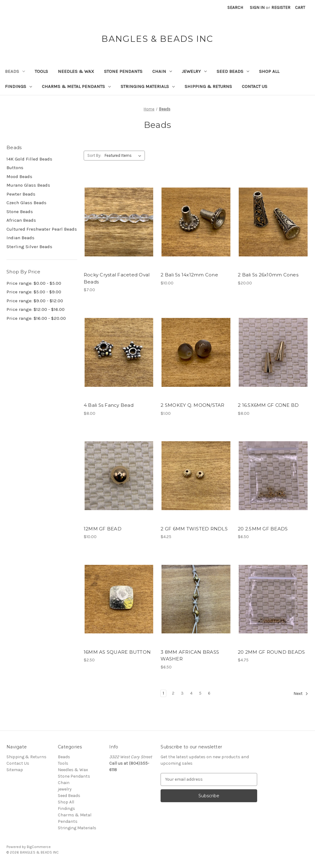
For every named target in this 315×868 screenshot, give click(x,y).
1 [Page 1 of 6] (163, 693)
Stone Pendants (123, 71)
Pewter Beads (21, 194)
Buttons (15, 168)
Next (301, 694)
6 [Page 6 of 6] (209, 693)
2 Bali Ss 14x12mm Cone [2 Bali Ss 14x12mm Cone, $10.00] (189, 275)
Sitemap (15, 770)
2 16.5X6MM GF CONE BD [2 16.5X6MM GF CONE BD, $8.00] (268, 405)
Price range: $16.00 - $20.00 (36, 318)
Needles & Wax (76, 71)
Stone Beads (20, 212)
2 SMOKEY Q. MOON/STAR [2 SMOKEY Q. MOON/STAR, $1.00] (192, 405)
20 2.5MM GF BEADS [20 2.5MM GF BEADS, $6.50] (263, 529)
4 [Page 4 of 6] (191, 693)
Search (235, 8)
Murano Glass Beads (28, 185)
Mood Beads (19, 176)
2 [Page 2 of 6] (173, 693)
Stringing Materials (148, 86)
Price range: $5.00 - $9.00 (34, 292)
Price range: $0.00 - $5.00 (34, 283)
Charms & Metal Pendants (76, 86)
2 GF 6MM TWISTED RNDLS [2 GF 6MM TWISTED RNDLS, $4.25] (194, 529)
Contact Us (255, 86)
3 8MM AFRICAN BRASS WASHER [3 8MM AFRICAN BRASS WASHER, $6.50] (190, 656)
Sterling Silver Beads (29, 247)
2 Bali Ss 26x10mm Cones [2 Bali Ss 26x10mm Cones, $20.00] (268, 275)
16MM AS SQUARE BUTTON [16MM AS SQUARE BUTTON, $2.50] (117, 652)
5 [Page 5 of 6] (200, 693)
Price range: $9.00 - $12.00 (35, 301)
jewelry (194, 71)
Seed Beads (233, 71)
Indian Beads (20, 238)
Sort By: (94, 155)
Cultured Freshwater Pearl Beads (42, 229)
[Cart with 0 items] (300, 8)
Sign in (257, 8)
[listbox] (124, 156)
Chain (162, 71)
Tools (41, 71)
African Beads (21, 220)
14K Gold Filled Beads (29, 159)
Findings (18, 86)
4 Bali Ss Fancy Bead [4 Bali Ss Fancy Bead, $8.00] (109, 405)
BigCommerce (39, 847)
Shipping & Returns (208, 86)
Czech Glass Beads (26, 203)
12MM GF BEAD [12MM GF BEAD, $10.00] (103, 529)
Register (281, 8)
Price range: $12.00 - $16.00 (36, 309)
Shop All (269, 71)
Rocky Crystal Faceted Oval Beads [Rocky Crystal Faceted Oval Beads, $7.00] (117, 278)
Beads (15, 71)
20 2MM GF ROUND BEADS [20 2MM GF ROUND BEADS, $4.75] (271, 652)
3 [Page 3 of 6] (182, 693)
